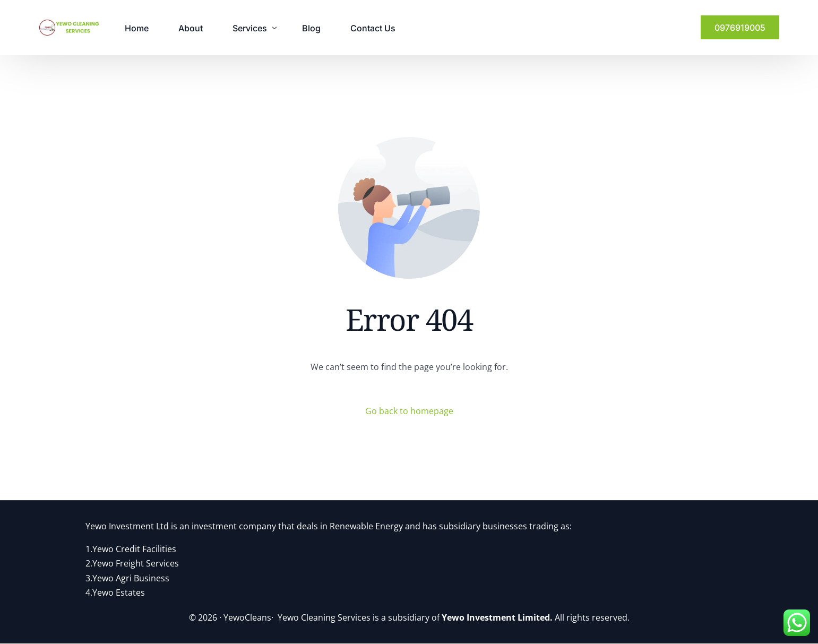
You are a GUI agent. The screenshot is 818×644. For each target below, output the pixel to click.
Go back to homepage (409, 411)
